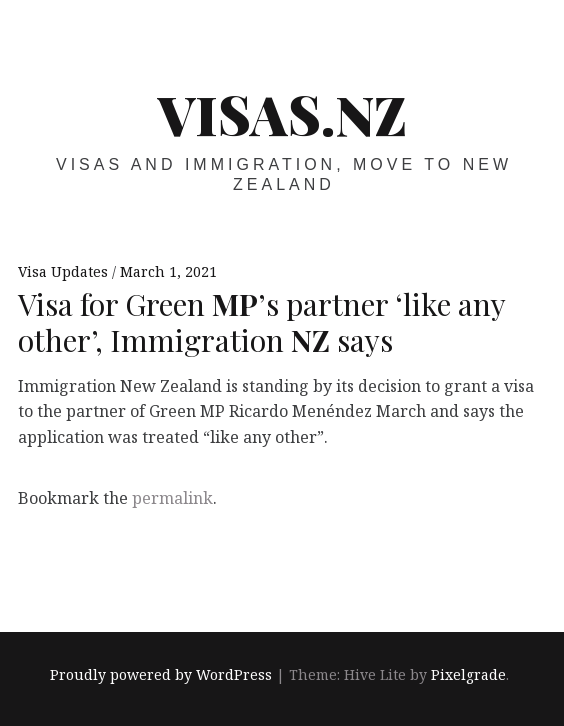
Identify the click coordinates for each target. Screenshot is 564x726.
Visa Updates (65, 271)
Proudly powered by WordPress (161, 674)
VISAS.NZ (282, 114)
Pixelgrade (468, 674)
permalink (172, 498)
